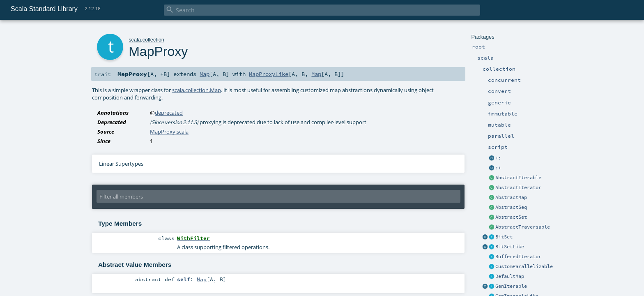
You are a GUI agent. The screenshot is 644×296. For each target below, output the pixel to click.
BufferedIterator (518, 257)
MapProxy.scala (169, 132)
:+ (498, 168)
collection (153, 40)
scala (135, 40)
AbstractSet (511, 217)
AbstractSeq (511, 207)
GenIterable (511, 286)
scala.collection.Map (197, 90)
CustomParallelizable (524, 266)
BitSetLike (510, 247)
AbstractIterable (518, 178)
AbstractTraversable (523, 227)
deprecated (169, 113)
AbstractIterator (518, 187)
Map (205, 74)
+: (498, 158)
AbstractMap (511, 197)
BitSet (504, 237)
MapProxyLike (269, 74)
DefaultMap (510, 276)
